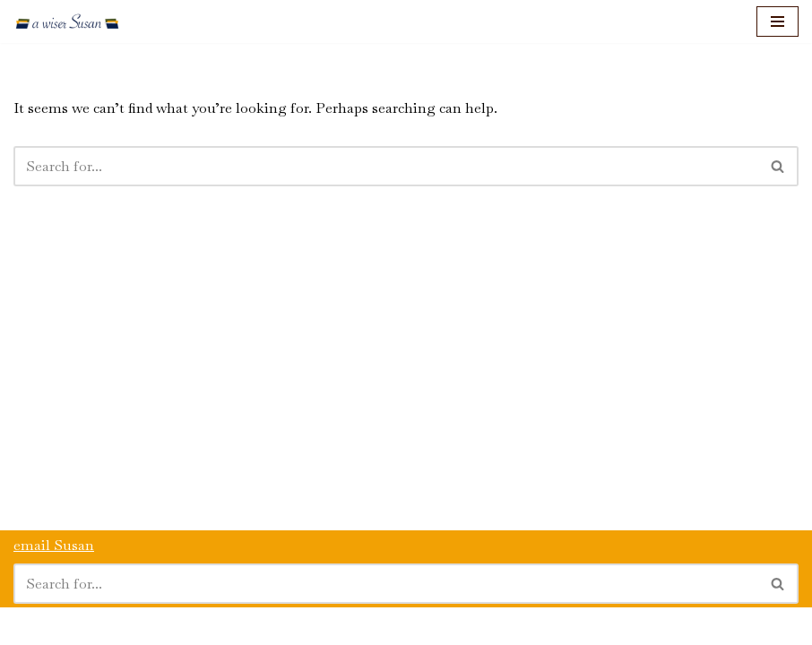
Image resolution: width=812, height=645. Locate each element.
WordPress (169, 626)
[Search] (386, 166)
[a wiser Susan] (67, 21)
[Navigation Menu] (777, 21)
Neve (30, 626)
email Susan (54, 545)
